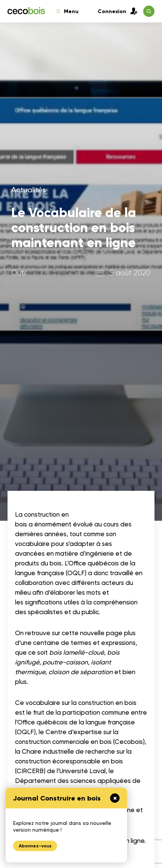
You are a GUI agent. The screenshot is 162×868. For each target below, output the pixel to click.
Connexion (118, 11)
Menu (67, 11)
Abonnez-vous (35, 846)
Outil (19, 273)
